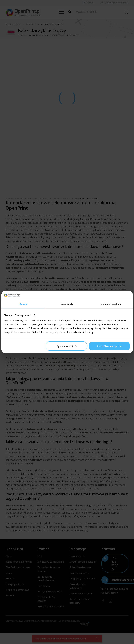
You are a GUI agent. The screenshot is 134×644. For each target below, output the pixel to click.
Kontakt (10, 578)
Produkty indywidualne (51, 606)
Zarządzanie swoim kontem (49, 569)
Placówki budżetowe (18, 567)
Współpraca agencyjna (19, 561)
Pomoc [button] (91, 3)
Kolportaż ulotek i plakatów (80, 601)
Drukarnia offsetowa (17, 590)
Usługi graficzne (15, 584)
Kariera (10, 595)
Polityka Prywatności (50, 591)
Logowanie (110, 3)
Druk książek (77, 556)
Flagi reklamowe (79, 573)
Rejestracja (123, 3)
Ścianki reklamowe (80, 567)
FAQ (40, 556)
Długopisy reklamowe (82, 578)
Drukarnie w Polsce (81, 593)
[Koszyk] (126, 14)
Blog (8, 556)
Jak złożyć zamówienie (51, 561)
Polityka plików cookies (46, 599)
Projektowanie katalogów (78, 586)
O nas (9, 573)
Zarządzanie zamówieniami (46, 578)
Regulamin (44, 586)
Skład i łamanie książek (83, 561)
